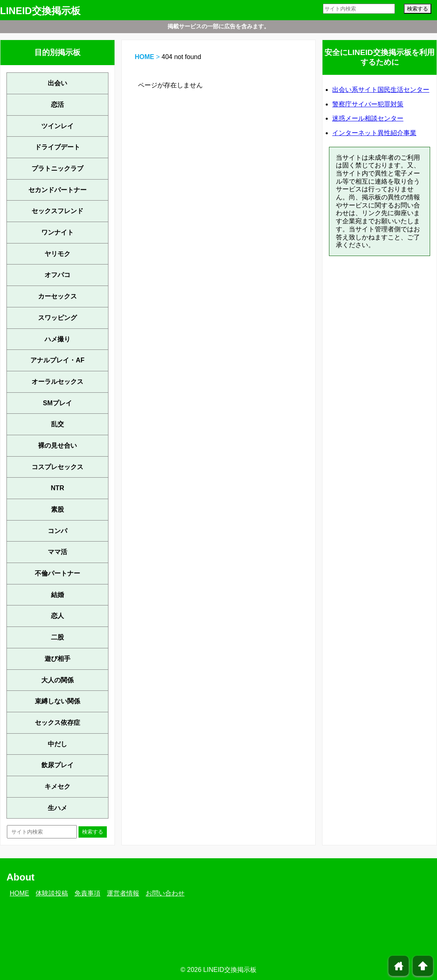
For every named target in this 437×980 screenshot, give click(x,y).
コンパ (57, 531)
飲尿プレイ (57, 765)
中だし (57, 744)
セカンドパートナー (57, 190)
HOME (144, 57)
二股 (57, 637)
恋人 (57, 616)
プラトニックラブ (57, 168)
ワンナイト (57, 232)
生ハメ (57, 808)
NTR (58, 488)
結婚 (57, 595)
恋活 (57, 105)
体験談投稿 (52, 893)
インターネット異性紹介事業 (374, 133)
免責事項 (87, 893)
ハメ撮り (57, 339)
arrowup (423, 966)
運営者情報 (123, 893)
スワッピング (57, 318)
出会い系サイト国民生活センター (381, 90)
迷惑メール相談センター (368, 118)
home (399, 966)
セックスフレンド (57, 211)
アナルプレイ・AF (57, 360)
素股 (57, 509)
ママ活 (57, 552)
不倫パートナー (57, 573)
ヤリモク (57, 254)
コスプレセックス (57, 467)
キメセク (57, 786)
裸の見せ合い (57, 446)
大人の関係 (57, 680)
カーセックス (57, 296)
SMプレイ (57, 403)
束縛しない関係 (57, 701)
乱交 (57, 424)
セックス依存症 (57, 723)
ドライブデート (57, 147)
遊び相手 (57, 659)
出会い (57, 83)
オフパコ (57, 275)
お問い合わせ (165, 893)
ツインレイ (57, 126)
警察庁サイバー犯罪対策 (368, 104)
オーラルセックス (57, 382)
